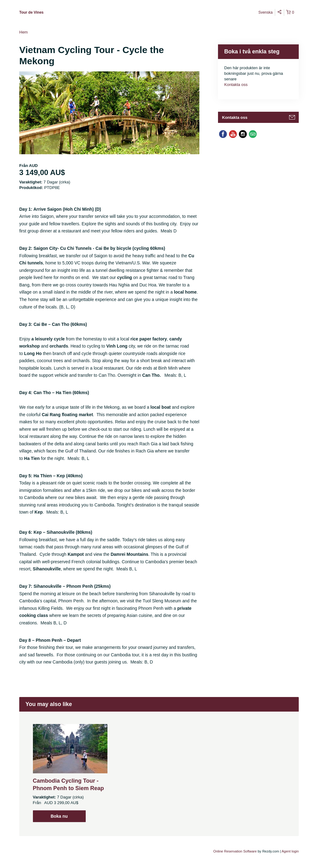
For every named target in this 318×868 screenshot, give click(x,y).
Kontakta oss (236, 85)
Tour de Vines (31, 12)
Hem (23, 32)
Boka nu (59, 816)
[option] (70, 773)
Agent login (290, 851)
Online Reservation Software (235, 851)
